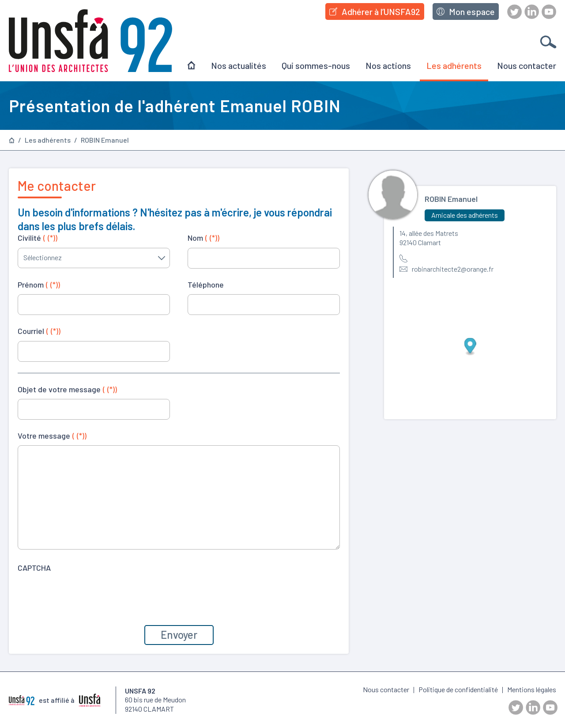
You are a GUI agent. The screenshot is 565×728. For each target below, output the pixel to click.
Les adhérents (454, 65)
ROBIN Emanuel (105, 140)
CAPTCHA (34, 568)
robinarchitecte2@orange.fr (453, 269)
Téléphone (206, 284)
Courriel (39, 331)
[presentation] (85, 595)
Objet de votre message (67, 389)
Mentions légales (532, 689)
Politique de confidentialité (458, 689)
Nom (203, 238)
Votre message (52, 436)
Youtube (549, 12)
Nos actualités (239, 65)
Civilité (38, 238)
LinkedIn (532, 12)
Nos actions (388, 65)
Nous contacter (527, 65)
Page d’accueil (12, 140)
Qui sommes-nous (316, 65)
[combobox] (94, 258)
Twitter (514, 12)
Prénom (39, 284)
